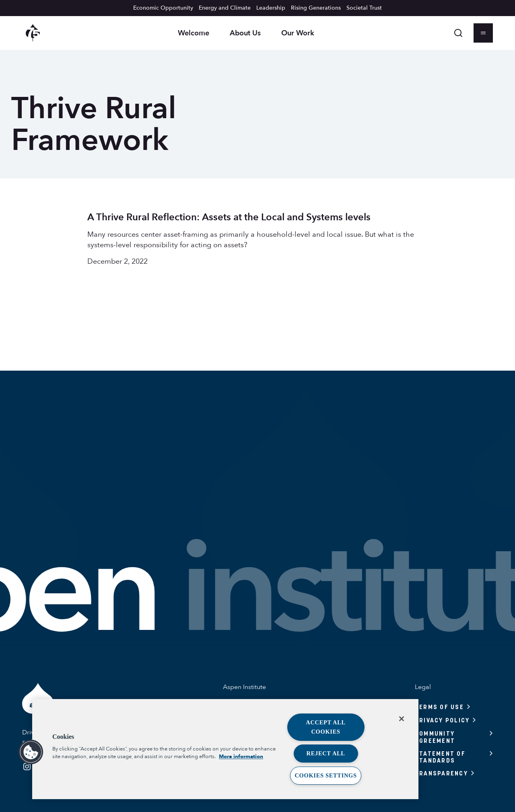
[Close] (402, 719)
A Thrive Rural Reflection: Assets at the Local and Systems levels (229, 217)
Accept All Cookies (326, 727)
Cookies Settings (325, 775)
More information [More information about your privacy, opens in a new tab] (241, 757)
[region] (225, 749)
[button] (31, 752)
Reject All (326, 753)
